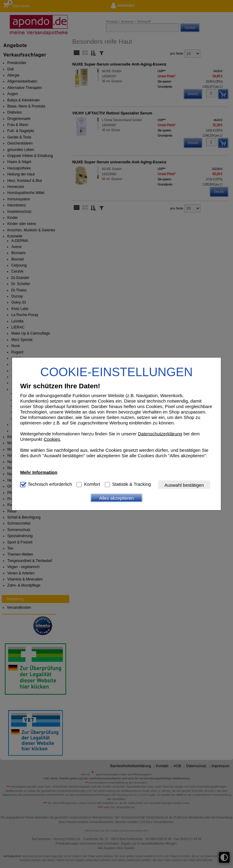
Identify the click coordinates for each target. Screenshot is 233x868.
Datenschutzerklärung (160, 434)
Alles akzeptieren (116, 498)
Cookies (52, 439)
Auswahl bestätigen (184, 485)
